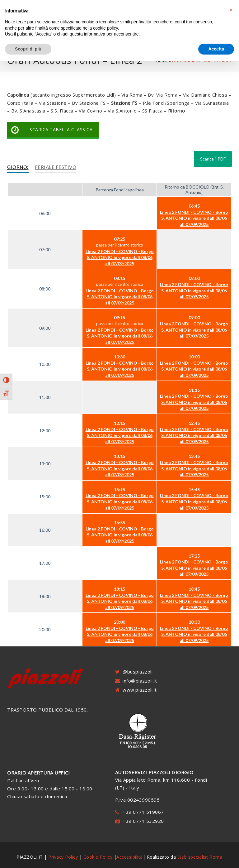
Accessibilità (130, 857)
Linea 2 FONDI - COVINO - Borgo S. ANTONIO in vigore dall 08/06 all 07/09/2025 (194, 218)
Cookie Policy (98, 857)
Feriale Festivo (56, 167)
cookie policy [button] (105, 28)
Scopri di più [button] (28, 49)
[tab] (18, 167)
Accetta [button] (216, 49)
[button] (231, 10)
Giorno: (18, 167)
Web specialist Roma (200, 857)
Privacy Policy (63, 857)
